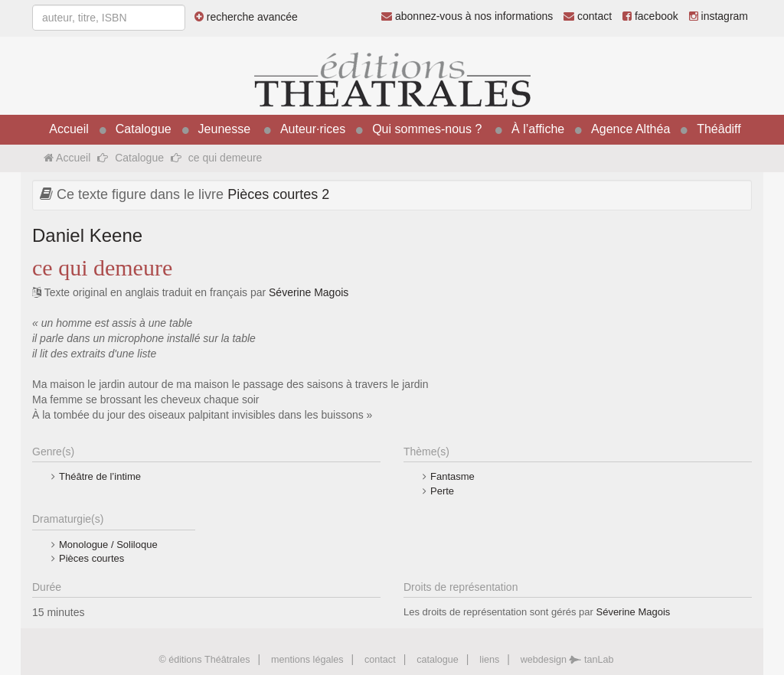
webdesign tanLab (567, 660)
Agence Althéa (630, 129)
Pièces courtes (91, 558)
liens (489, 660)
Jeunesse (225, 129)
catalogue (438, 660)
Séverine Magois (309, 292)
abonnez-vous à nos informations (467, 16)
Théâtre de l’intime (100, 476)
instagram (719, 16)
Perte (442, 491)
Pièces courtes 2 (278, 194)
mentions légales (307, 660)
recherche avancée (246, 17)
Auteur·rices (313, 129)
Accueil (69, 129)
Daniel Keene (87, 235)
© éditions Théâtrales (204, 660)
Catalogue (144, 129)
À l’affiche (538, 129)
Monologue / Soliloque (108, 545)
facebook (650, 16)
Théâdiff (719, 129)
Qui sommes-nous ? (427, 129)
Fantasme (452, 476)
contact (588, 16)
